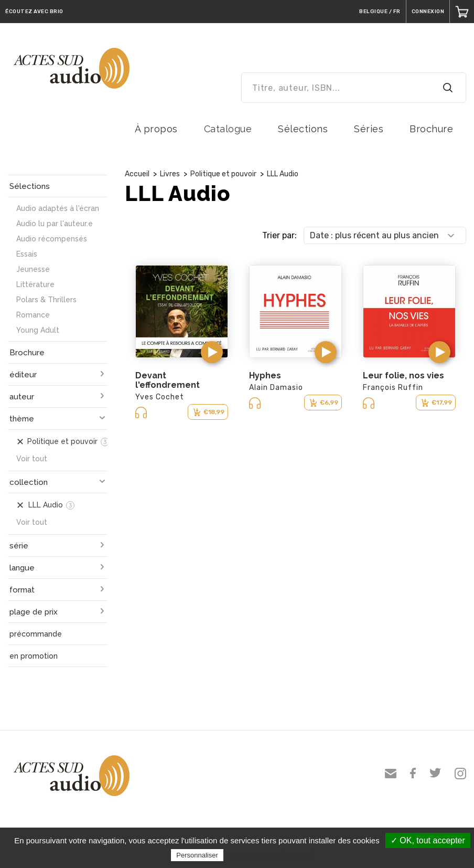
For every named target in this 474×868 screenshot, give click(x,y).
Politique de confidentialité (271, 855)
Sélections (303, 129)
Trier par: (279, 235)
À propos (156, 129)
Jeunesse (33, 269)
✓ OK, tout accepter (428, 840)
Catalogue (228, 129)
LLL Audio (283, 174)
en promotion (34, 656)
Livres (170, 174)
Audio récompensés (52, 239)
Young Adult (38, 330)
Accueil (137, 174)
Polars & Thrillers (46, 300)
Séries (369, 129)
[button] (212, 352)
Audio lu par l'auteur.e (55, 224)
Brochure (431, 129)
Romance (33, 315)
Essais (27, 254)
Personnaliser (197, 855)
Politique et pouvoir (223, 174)
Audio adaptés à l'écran (58, 208)
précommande (36, 634)
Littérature (35, 284)
